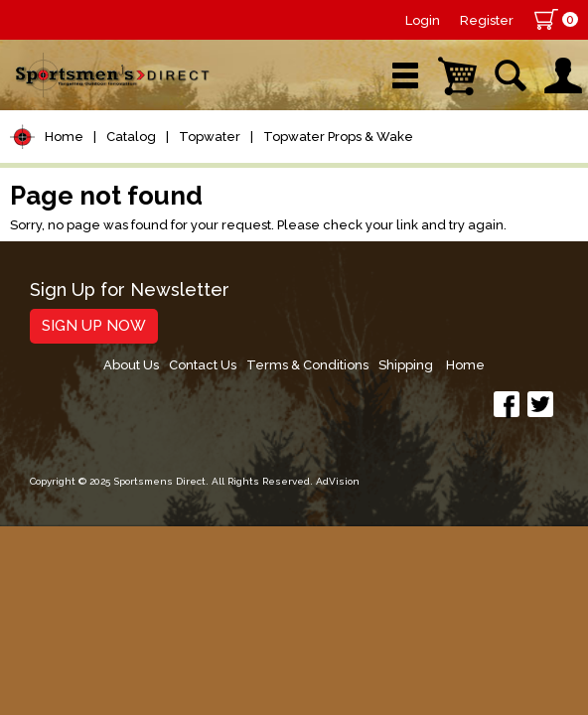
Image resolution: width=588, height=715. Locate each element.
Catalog (131, 137)
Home (64, 137)
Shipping (406, 365)
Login (423, 20)
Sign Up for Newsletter (130, 290)
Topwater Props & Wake (338, 137)
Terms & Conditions (307, 365)
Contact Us (203, 365)
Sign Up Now (94, 326)
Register (487, 20)
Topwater (210, 137)
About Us (131, 365)
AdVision (338, 481)
